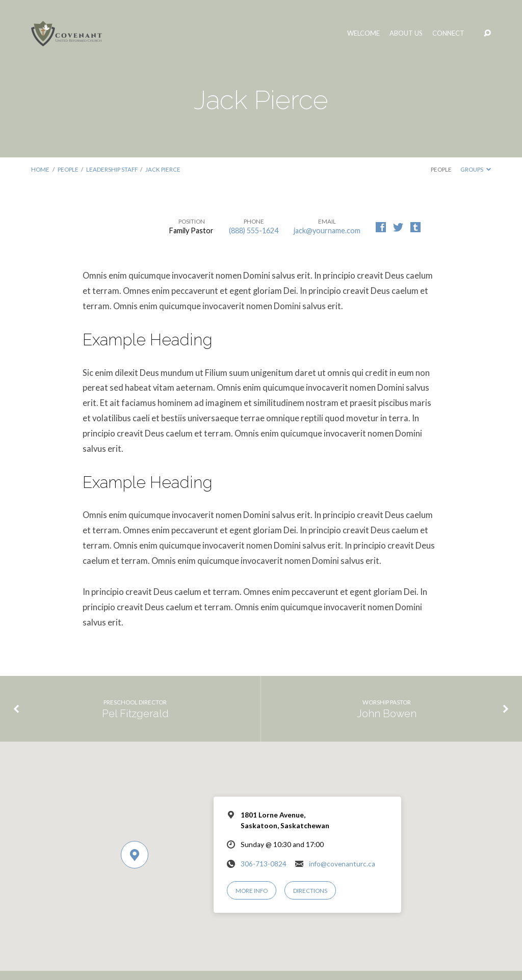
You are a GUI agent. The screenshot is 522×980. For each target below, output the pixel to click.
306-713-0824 (264, 864)
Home (40, 169)
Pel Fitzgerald (135, 714)
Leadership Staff (112, 169)
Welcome (363, 33)
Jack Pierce (163, 169)
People (68, 169)
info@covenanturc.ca (342, 864)
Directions (310, 891)
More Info (252, 891)
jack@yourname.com (327, 230)
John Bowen (387, 714)
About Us (406, 33)
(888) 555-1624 (254, 230)
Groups (476, 169)
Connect (448, 33)
